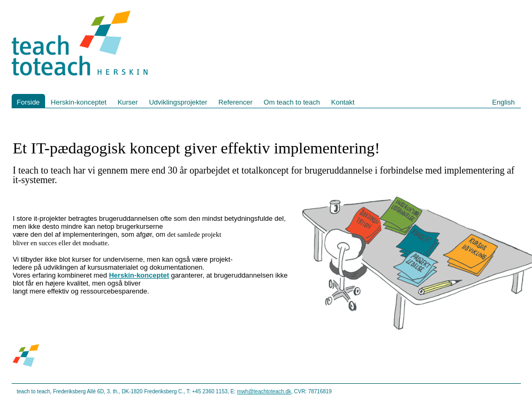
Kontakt (343, 102)
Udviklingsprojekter (178, 102)
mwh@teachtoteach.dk (264, 391)
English (504, 102)
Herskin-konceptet (79, 102)
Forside (28, 102)
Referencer (236, 102)
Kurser (128, 102)
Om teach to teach (292, 102)
